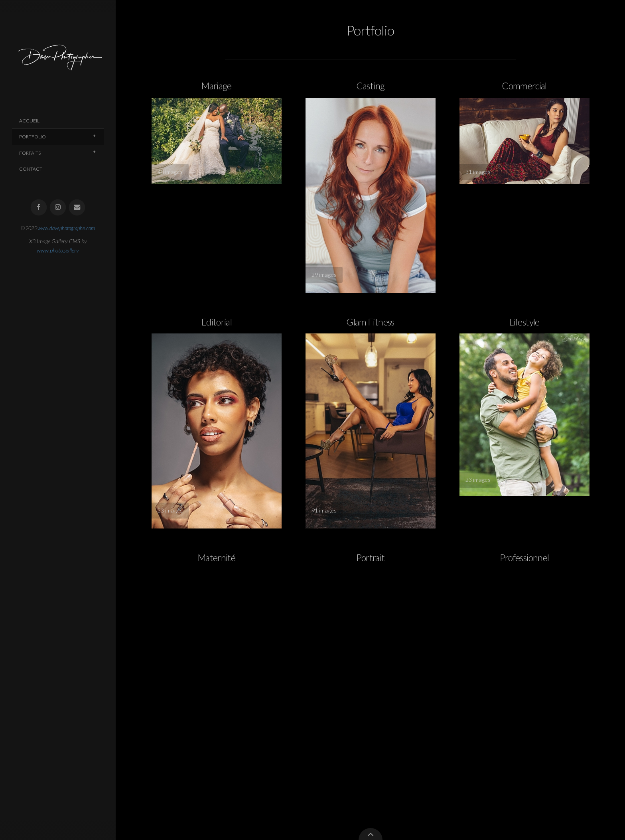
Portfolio (33, 137)
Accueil (29, 121)
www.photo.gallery (58, 250)
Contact (31, 169)
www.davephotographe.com (66, 228)
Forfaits (30, 153)
